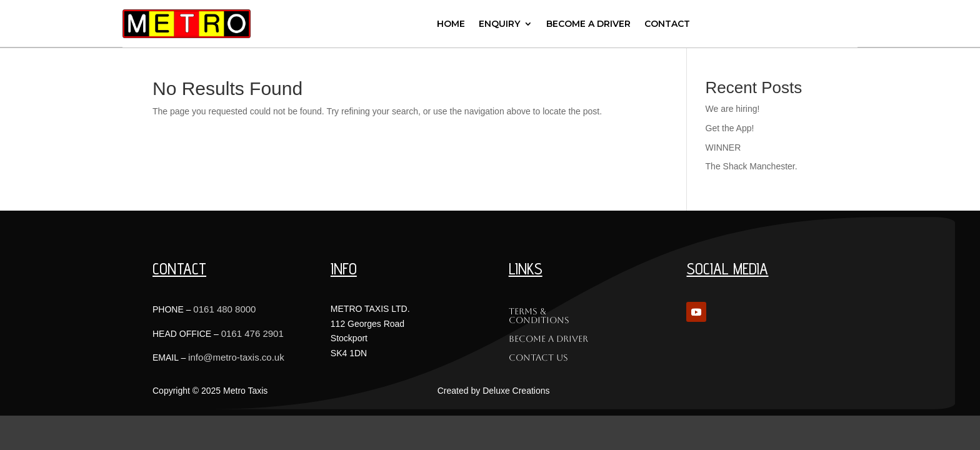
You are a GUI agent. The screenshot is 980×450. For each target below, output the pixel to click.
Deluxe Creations (516, 391)
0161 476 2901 (252, 333)
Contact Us (538, 358)
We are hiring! (733, 109)
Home (451, 24)
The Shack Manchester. (752, 166)
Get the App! (730, 128)
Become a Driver (588, 24)
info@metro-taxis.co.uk (236, 357)
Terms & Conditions (539, 316)
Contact (667, 24)
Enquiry (499, 24)
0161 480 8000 (224, 309)
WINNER (723, 147)
